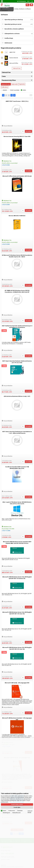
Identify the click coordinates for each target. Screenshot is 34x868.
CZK (32, 1)
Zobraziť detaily (30, 804)
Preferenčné (12, 803)
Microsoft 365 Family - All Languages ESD (17, 683)
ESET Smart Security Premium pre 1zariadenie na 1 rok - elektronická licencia (17, 432)
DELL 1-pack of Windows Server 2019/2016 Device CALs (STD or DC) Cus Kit (17, 503)
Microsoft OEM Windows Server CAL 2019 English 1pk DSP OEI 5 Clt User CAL (17, 648)
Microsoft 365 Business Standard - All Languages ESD (17, 719)
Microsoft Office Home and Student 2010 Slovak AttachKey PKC (17, 177)
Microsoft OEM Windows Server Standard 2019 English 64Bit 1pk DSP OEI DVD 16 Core (17, 542)
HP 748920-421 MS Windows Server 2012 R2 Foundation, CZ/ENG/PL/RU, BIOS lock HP (17, 291)
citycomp (9, 5)
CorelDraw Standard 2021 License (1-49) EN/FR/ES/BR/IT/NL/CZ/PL (17, 468)
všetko (24, 90)
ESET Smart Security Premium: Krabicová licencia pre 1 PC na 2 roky (17, 362)
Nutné (4, 803)
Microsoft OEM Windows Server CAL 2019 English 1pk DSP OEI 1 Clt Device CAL (17, 578)
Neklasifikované (16, 806)
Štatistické (20, 803)
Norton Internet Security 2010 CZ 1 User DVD (17, 136)
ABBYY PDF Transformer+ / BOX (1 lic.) (17, 101)
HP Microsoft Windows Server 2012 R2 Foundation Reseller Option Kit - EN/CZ (17, 256)
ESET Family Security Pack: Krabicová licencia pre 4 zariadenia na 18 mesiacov (17, 327)
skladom (5, 90)
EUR (28, 1)
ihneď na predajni (15, 90)
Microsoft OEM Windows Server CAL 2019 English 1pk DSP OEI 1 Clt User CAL (17, 613)
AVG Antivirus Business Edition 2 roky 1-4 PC (17, 396)
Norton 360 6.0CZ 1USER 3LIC (17, 216)
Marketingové (6, 806)
